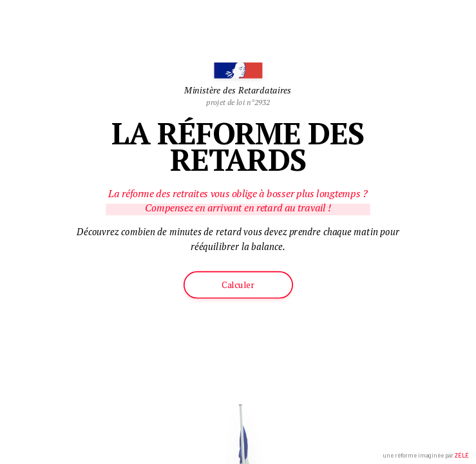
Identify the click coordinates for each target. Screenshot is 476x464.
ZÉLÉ (462, 455)
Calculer (238, 285)
